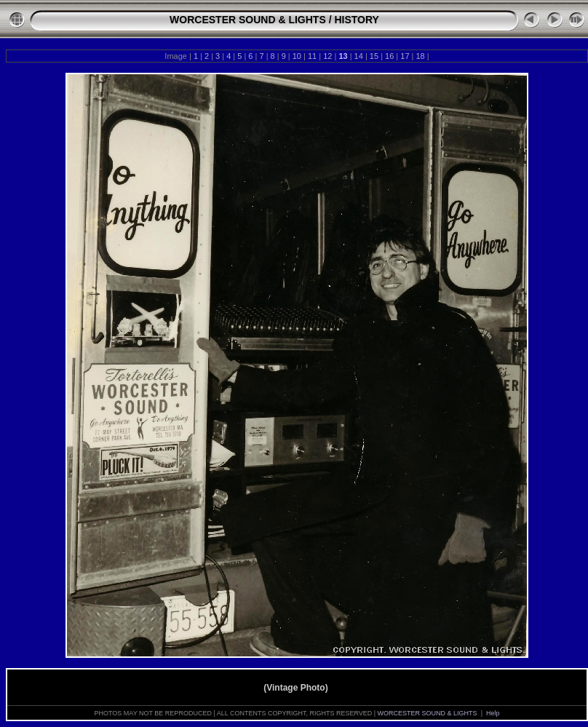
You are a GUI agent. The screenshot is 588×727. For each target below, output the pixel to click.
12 (327, 56)
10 (297, 56)
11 (312, 56)
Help (493, 713)
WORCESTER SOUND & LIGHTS (248, 20)
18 (420, 56)
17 (405, 56)
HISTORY (356, 20)
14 (359, 56)
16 (389, 56)
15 (374, 56)
